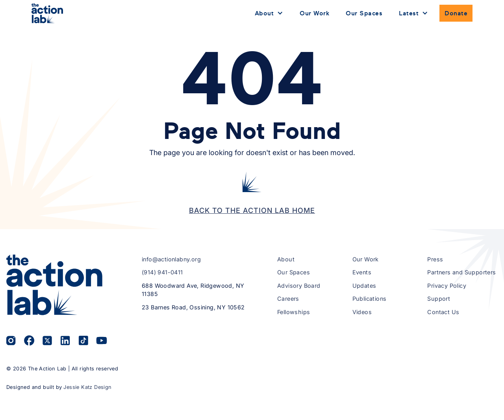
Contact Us (443, 312)
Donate (456, 13)
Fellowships (294, 312)
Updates (364, 286)
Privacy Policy (447, 286)
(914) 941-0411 (162, 272)
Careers (288, 299)
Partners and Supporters (461, 272)
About (286, 259)
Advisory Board (299, 286)
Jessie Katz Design (87, 387)
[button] (269, 13)
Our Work (314, 13)
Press (435, 259)
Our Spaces (364, 13)
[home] (47, 13)
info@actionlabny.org (171, 259)
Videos (362, 312)
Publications (370, 299)
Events (362, 272)
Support (439, 299)
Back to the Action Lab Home (252, 210)
